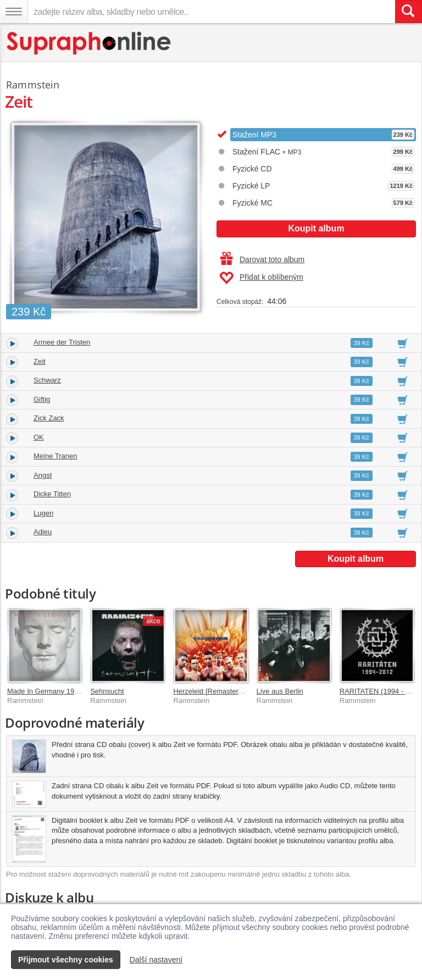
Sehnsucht (107, 691)
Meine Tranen (55, 456)
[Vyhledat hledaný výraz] (408, 12)
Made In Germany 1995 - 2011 (56, 691)
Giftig (42, 399)
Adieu (43, 532)
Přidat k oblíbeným (261, 278)
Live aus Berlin (280, 691)
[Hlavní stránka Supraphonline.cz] (89, 43)
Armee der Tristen (62, 342)
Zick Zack (49, 418)
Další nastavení (156, 960)
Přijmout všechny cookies (66, 960)
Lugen (43, 513)
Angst (43, 475)
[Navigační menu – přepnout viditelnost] (14, 12)
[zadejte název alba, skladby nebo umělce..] (211, 12)
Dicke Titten (52, 494)
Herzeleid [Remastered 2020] (220, 691)
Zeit (40, 361)
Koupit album (316, 228)
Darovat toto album (262, 259)
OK (39, 437)
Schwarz (47, 380)
